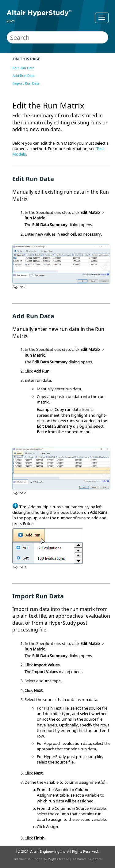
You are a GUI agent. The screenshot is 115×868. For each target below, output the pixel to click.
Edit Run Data (23, 68)
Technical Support (87, 859)
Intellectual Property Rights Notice (41, 859)
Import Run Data (26, 83)
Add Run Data (24, 76)
